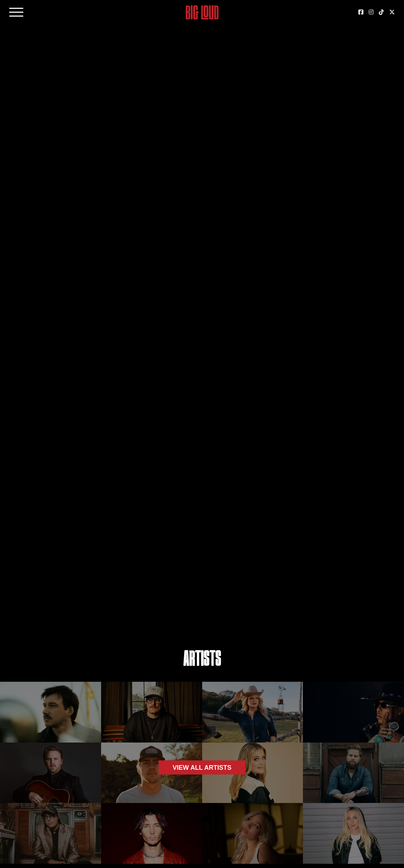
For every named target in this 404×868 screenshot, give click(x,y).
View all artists (202, 767)
